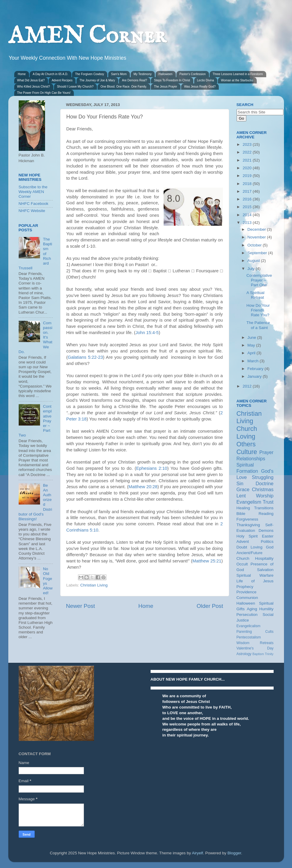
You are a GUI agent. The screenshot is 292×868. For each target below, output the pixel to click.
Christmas (263, 489)
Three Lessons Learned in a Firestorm (238, 74)
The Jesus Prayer (165, 87)
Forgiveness (248, 519)
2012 (248, 386)
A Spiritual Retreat (255, 295)
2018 (248, 184)
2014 (248, 215)
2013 (248, 223)
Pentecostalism (249, 637)
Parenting (244, 632)
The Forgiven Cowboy (90, 74)
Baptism (258, 654)
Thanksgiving (248, 525)
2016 (248, 199)
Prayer (267, 452)
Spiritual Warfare (255, 575)
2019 (248, 176)
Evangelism (249, 502)
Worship (265, 496)
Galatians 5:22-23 (85, 357)
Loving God (262, 547)
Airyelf (197, 853)
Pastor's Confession (193, 74)
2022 (248, 152)
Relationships (251, 458)
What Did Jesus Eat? (31, 80)
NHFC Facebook (34, 204)
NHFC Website (32, 211)
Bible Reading (255, 514)
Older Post (210, 606)
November (257, 237)
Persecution (247, 615)
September (258, 253)
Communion (247, 598)
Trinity (269, 654)
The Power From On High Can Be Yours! (44, 93)
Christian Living (94, 585)
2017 (248, 191)
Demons (266, 531)
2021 (248, 160)
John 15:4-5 (147, 333)
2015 (248, 207)
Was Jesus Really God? (200, 87)
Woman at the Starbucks (237, 80)
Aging (252, 609)
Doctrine (264, 483)
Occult (242, 564)
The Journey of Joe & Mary (97, 80)
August (254, 261)
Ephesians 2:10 (152, 468)
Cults (269, 632)
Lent (241, 496)
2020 (248, 168)
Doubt (242, 547)
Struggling (263, 477)
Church (247, 429)
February (256, 369)
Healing (243, 508)
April (252, 353)
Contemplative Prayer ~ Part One (259, 280)
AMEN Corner (87, 36)
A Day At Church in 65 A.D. (50, 74)
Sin (240, 483)
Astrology (244, 654)
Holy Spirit (247, 536)
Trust (268, 502)
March (254, 361)
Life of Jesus (255, 581)
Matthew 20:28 (143, 487)
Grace (243, 489)
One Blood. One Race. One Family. (124, 87)
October (255, 245)
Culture (247, 452)
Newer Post (81, 606)
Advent (243, 541)
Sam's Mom (119, 74)
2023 (248, 144)
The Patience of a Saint (258, 325)
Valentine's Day (255, 648)
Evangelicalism (249, 626)
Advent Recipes (62, 80)
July (252, 269)
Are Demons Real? (134, 80)
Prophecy (245, 587)
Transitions (264, 508)
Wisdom (243, 643)
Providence (247, 592)
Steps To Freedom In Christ (172, 80)
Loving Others (246, 440)
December (257, 229)
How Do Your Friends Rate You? (258, 310)
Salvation (265, 570)
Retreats (267, 643)
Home (22, 74)
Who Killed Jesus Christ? (34, 87)
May (252, 345)
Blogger (234, 853)
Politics (267, 541)
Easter (268, 536)
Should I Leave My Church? (75, 87)
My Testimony (143, 74)
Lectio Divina (206, 80)
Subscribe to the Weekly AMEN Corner (33, 192)
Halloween (166, 74)
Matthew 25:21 (207, 561)
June (252, 337)
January (255, 376)
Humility (266, 609)
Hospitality (264, 558)
